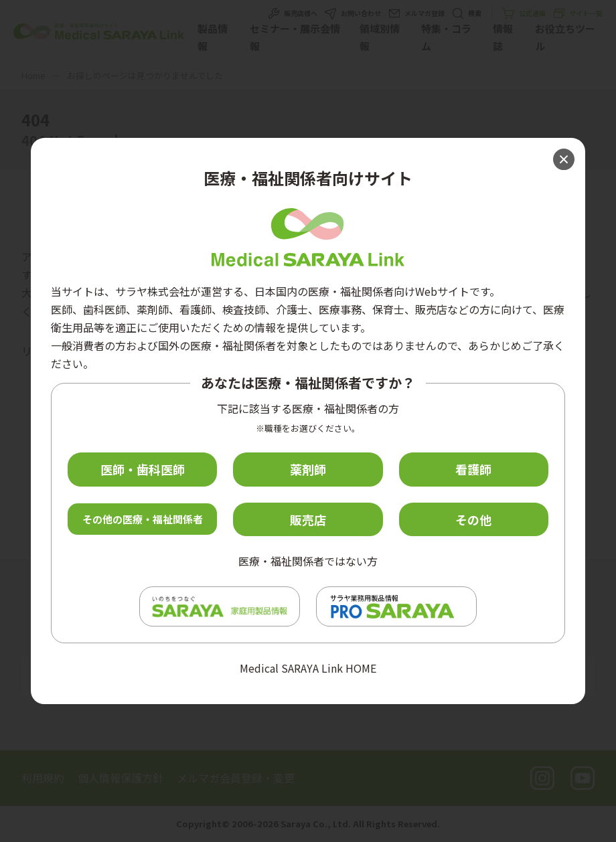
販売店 (308, 519)
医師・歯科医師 (143, 469)
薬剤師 (308, 469)
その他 (473, 519)
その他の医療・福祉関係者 (143, 519)
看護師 (473, 469)
